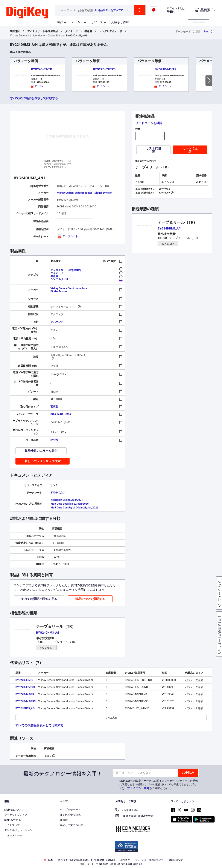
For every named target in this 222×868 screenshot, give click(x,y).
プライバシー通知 (138, 788)
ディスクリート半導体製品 (43, 31)
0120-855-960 (127, 810)
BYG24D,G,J (58, 493)
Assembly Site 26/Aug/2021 (67, 500)
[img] (27, 13)
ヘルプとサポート (70, 810)
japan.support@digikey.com (135, 816)
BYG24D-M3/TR (166, 69)
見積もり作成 (120, 22)
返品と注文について (71, 825)
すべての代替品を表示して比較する (34, 98)
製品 (60, 22)
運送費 (64, 820)
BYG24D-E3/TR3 (104, 69)
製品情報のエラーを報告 (41, 451)
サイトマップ (12, 825)
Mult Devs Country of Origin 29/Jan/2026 (75, 508)
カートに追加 (190, 150)
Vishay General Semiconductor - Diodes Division (85, 193)
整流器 (88, 31)
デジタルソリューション (18, 830)
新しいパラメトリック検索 (43, 461)
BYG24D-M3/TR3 (26, 701)
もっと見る (111, 718)
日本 (48, 860)
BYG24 (54, 440)
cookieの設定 (176, 860)
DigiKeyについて (14, 810)
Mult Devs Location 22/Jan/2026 (70, 504)
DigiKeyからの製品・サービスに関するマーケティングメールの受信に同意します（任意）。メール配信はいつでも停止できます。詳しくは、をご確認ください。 (159, 785)
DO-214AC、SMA (61, 414)
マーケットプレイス (16, 815)
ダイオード (71, 31)
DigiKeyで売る (13, 820)
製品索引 (15, 31)
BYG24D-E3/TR (42, 69)
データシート (68, 236)
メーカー (77, 22)
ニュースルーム (13, 835)
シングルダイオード (111, 31)
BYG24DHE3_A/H (25, 708)
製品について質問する (90, 599)
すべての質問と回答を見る (39, 599)
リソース (97, 22)
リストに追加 (154, 150)
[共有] (208, 31)
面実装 (54, 407)
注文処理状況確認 (70, 815)
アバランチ (57, 322)
